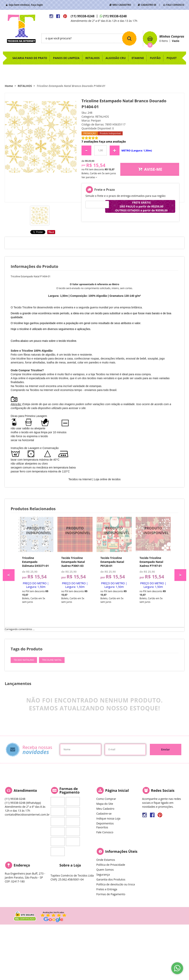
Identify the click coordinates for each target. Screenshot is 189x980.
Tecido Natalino (24, 660)
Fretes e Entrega (107, 889)
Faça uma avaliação (112, 142)
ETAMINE (138, 58)
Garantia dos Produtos (111, 879)
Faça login (37, 5)
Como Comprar (106, 799)
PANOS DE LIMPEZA (66, 58)
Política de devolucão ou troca (115, 884)
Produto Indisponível (36, 534)
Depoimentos (105, 823)
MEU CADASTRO (122, 5)
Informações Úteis (121, 851)
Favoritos (102, 827)
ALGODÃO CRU (116, 58)
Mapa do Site (105, 804)
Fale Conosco (105, 832)
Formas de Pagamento (111, 894)
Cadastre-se (104, 814)
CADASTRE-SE (148, 5)
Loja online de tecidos (107, 479)
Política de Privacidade (111, 865)
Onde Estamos (106, 860)
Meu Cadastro (105, 809)
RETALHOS (93, 58)
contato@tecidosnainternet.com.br (27, 815)
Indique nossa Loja (108, 818)
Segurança (103, 874)
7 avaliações (90, 142)
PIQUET (172, 58)
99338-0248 (83, 16)
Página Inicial (117, 790)
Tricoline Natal (52, 660)
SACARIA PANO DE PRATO (30, 58)
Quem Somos (105, 870)
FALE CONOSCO (175, 5)
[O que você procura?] (129, 38)
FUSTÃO (155, 58)
